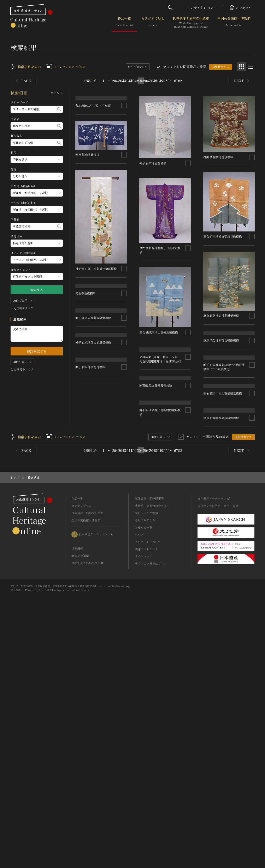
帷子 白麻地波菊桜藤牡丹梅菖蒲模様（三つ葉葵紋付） (224, 467)
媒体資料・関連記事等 (149, 750)
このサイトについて (202, 8)
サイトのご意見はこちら (151, 815)
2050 (166, 81)
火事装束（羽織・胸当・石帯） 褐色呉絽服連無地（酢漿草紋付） (161, 395)
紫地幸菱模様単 (86, 416)
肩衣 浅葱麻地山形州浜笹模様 (159, 332)
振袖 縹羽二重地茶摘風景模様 (223, 555)
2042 (116, 81)
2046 (141, 81)
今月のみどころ (145, 772)
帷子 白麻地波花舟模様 (90, 670)
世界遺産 (77, 800)
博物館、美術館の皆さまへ (152, 757)
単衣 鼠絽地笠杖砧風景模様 (221, 315)
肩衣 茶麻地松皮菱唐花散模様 (223, 236)
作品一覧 (124, 23)
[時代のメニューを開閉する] (37, 159)
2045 (135, 81)
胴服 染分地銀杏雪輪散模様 (221, 392)
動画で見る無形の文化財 (87, 815)
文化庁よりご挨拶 (146, 765)
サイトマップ (143, 808)
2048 (153, 81)
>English (240, 8)
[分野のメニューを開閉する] (37, 176)
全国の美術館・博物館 (234, 23)
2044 (128, 81)
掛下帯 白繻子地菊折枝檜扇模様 (96, 331)
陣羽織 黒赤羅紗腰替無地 (156, 458)
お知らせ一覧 (143, 779)
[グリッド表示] (242, 67)
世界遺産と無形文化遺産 (191, 23)
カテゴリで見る (153, 23)
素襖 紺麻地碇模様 (88, 217)
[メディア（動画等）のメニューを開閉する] (37, 260)
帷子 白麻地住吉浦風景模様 (93, 590)
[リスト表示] (250, 67)
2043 (122, 81)
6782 (178, 81)
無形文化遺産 (80, 807)
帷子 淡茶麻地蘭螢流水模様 (93, 503)
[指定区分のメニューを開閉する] (37, 243)
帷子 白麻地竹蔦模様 (153, 163)
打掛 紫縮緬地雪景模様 (218, 157)
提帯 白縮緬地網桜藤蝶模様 (221, 611)
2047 (147, 81)
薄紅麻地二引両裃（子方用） (94, 168)
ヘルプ (139, 786)
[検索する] (59, 109)
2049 (159, 81)
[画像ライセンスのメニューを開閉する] (37, 277)
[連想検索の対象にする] (124, 168)
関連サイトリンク (146, 801)
